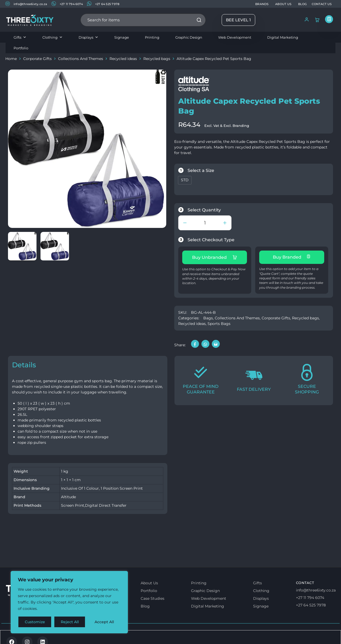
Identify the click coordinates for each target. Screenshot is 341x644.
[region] (69, 602)
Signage (122, 37)
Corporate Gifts (37, 59)
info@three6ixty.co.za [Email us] (316, 590)
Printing (152, 37)
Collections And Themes (81, 59)
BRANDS (262, 4)
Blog (145, 606)
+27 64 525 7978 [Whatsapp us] (311, 605)
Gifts (20, 37)
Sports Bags (219, 324)
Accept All (104, 622)
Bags (208, 318)
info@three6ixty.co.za (26, 4)
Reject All (70, 622)
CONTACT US (322, 4)
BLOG (303, 4)
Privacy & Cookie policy (75, 635)
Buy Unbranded (215, 257)
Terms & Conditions (27, 635)
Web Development (235, 37)
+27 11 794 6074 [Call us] (310, 598)
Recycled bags (157, 59)
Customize (35, 622)
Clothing (52, 37)
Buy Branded (292, 257)
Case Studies (153, 598)
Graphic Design (189, 37)
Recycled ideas (123, 59)
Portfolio (21, 48)
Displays (88, 37)
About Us (149, 583)
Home (11, 59)
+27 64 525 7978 (103, 4)
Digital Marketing (283, 37)
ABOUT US (283, 4)
